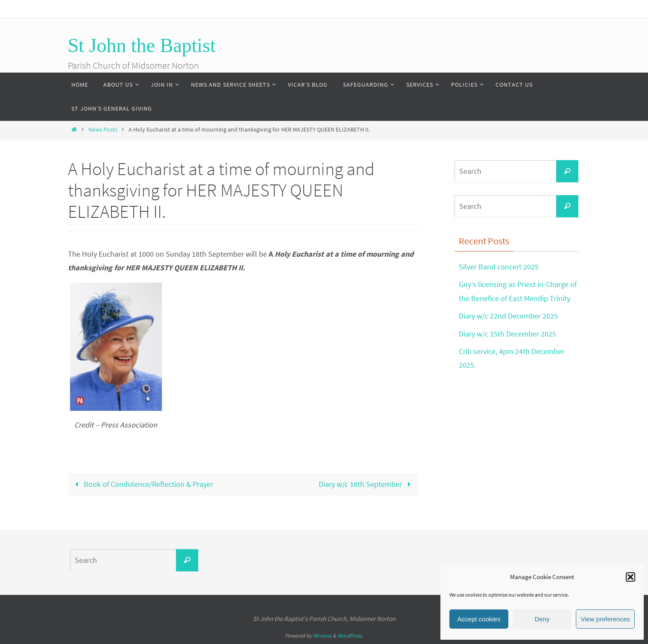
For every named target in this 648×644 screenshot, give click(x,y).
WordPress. (350, 636)
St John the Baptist (142, 45)
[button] (630, 577)
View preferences (605, 619)
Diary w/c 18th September (367, 484)
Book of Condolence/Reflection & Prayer (142, 484)
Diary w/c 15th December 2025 (507, 334)
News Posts (103, 129)
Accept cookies (479, 619)
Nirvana (322, 636)
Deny (542, 619)
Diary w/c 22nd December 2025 (508, 316)
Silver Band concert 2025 (499, 267)
